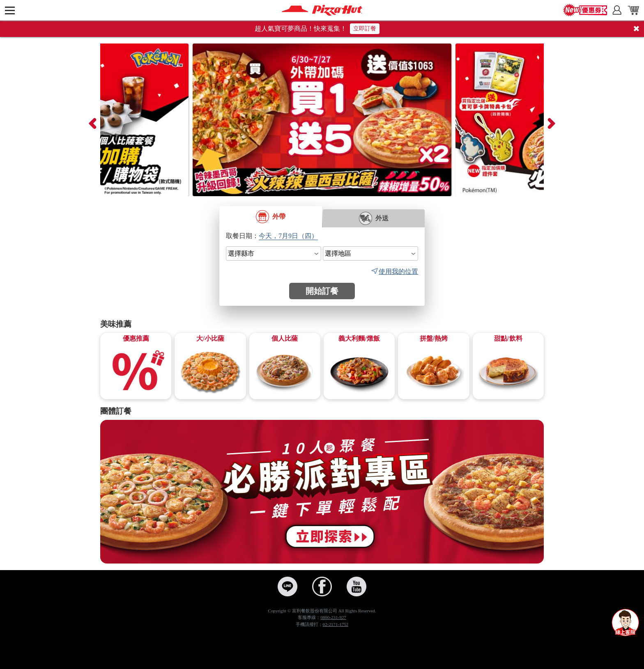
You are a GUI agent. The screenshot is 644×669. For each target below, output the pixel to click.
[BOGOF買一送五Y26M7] (322, 120)
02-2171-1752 (336, 624)
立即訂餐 (365, 29)
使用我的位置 (398, 271)
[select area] (370, 253)
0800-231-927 (333, 617)
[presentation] (92, 120)
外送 (374, 218)
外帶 (271, 217)
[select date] (290, 236)
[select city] (274, 253)
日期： (249, 236)
